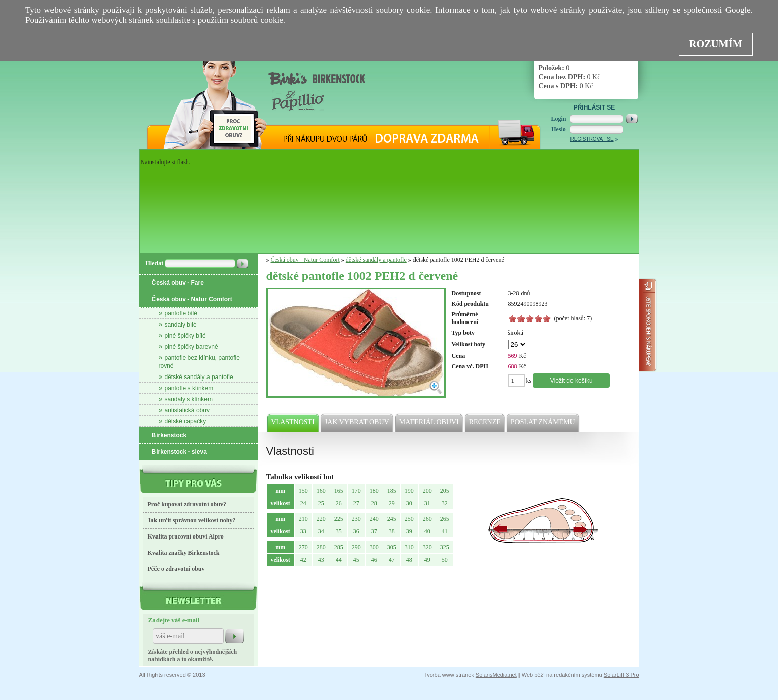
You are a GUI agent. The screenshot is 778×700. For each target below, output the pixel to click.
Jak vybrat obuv (357, 422)
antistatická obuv (187, 410)
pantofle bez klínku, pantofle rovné (199, 362)
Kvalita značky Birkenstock (184, 553)
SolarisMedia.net (496, 675)
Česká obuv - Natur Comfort (192, 299)
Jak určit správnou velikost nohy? (192, 520)
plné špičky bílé (185, 336)
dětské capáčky (186, 421)
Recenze (485, 422)
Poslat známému (543, 422)
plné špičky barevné (191, 347)
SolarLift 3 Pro (621, 675)
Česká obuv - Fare (178, 283)
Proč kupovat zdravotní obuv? (187, 504)
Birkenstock (169, 435)
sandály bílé (181, 325)
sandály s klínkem (189, 399)
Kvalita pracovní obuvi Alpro (186, 536)
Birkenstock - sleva (179, 452)
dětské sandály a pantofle (199, 377)
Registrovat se (592, 139)
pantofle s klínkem (189, 388)
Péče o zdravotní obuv (176, 569)
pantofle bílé (181, 313)
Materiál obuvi (430, 422)
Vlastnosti (293, 422)
